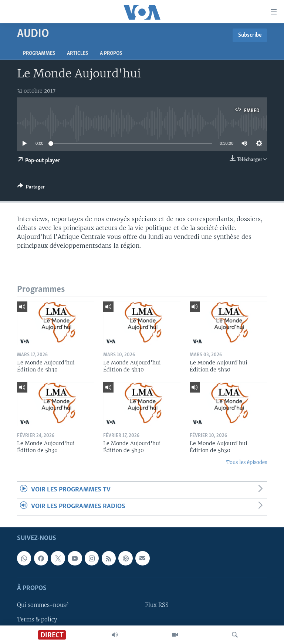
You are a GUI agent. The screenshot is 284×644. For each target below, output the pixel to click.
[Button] (31, 188)
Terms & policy (37, 619)
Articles (77, 54)
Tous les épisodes (247, 462)
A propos (111, 54)
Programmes (39, 54)
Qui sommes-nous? (43, 605)
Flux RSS (157, 605)
